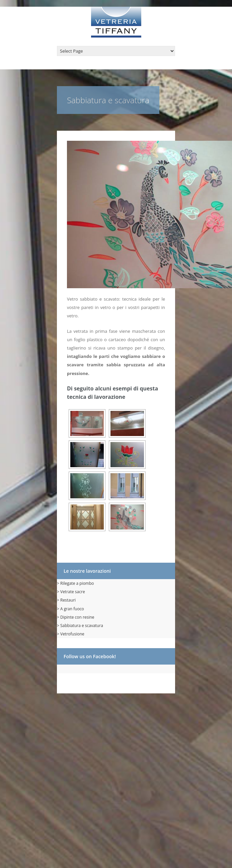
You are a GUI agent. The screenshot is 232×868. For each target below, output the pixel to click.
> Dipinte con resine (76, 617)
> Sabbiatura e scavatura (80, 626)
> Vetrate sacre (71, 592)
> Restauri (66, 600)
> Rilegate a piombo (75, 583)
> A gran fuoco (70, 609)
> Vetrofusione (71, 634)
